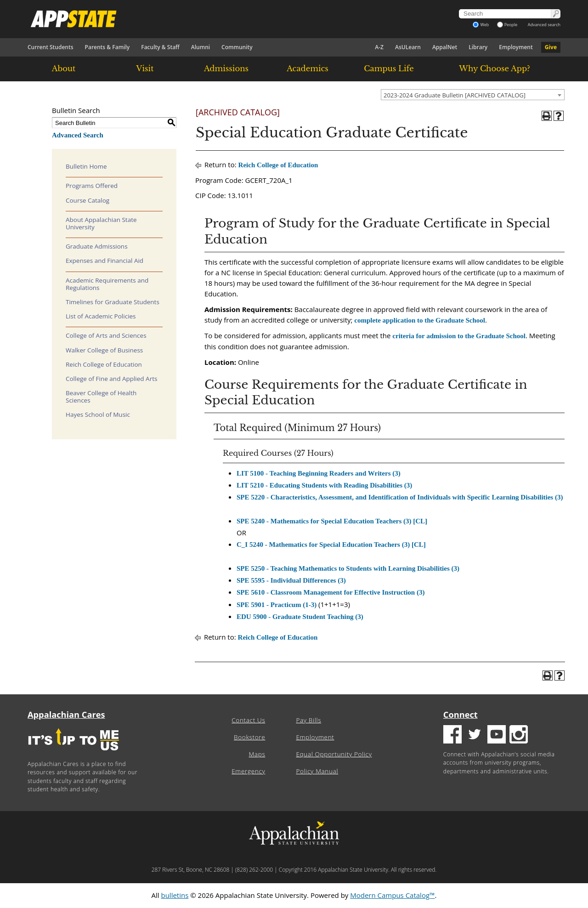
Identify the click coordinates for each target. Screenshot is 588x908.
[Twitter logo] (475, 735)
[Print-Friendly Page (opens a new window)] (547, 116)
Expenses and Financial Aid (105, 261)
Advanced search (544, 25)
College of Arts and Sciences (106, 335)
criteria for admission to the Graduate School (459, 336)
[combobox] (473, 95)
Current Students (51, 47)
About (64, 68)
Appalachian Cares (66, 715)
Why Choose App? (494, 68)
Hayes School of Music (98, 414)
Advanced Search (78, 135)
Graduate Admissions (97, 246)
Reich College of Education (104, 364)
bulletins (175, 895)
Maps (257, 754)
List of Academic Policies (101, 316)
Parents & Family (107, 47)
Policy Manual (317, 771)
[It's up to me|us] (73, 753)
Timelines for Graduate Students (113, 302)
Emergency (248, 771)
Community (237, 47)
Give (551, 47)
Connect (461, 715)
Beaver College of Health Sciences (101, 397)
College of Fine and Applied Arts (111, 379)
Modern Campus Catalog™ (392, 895)
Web (481, 25)
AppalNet (445, 47)
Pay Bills (308, 720)
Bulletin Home (86, 166)
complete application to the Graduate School (420, 320)
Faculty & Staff (160, 47)
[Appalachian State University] (211, 19)
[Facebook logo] (452, 735)
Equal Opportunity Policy (334, 754)
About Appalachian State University (101, 223)
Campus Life (389, 68)
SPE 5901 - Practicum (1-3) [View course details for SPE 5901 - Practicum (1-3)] (277, 605)
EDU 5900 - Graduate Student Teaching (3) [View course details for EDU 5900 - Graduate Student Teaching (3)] (300, 617)
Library (478, 47)
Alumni (201, 47)
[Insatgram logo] (519, 735)
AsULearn (408, 47)
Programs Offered (92, 186)
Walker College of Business (104, 350)
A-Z (379, 47)
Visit (145, 68)
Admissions (226, 68)
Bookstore (249, 737)
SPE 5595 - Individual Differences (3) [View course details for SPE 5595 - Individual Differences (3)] (291, 580)
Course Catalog (88, 200)
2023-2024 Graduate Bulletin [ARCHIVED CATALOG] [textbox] (455, 95)
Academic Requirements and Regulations (107, 284)
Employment (516, 47)
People (507, 25)
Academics (308, 68)
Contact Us (248, 720)
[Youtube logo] (497, 735)
